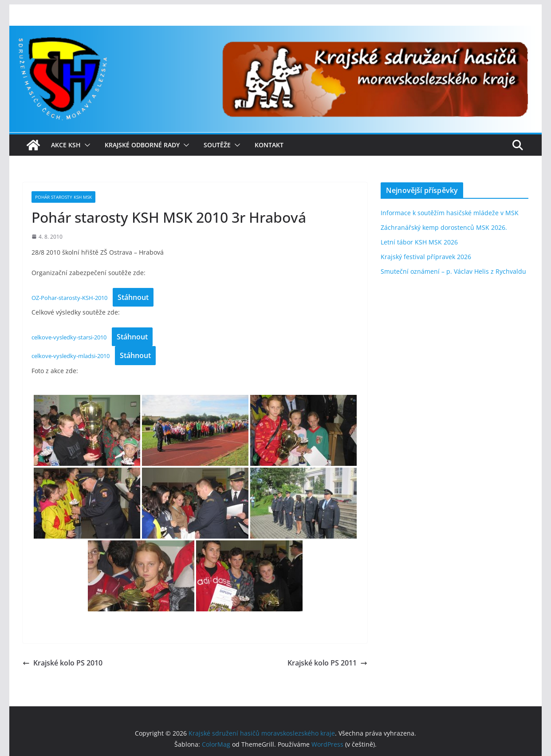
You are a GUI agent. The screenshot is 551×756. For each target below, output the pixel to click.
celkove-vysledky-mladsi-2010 (71, 356)
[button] (86, 145)
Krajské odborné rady (142, 145)
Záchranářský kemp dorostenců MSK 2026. (444, 227)
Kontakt (269, 145)
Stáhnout (133, 297)
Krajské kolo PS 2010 (63, 663)
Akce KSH (66, 145)
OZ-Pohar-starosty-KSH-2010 (69, 298)
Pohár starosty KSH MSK (63, 197)
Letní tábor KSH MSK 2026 (419, 242)
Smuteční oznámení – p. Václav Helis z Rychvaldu (453, 271)
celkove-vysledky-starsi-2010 (69, 337)
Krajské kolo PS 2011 (327, 663)
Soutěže (217, 145)
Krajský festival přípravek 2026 (426, 257)
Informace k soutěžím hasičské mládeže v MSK (450, 213)
